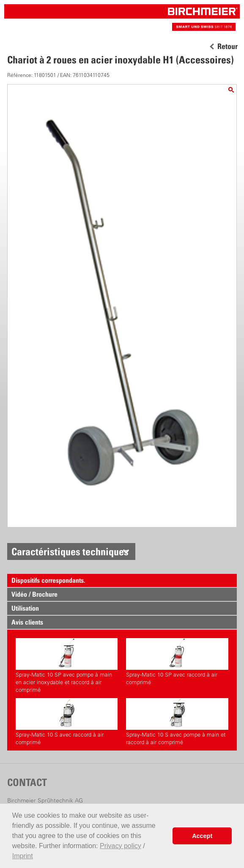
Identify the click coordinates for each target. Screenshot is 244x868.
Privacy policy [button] (121, 846)
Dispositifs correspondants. (48, 580)
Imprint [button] (23, 856)
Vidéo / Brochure (34, 594)
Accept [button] (202, 836)
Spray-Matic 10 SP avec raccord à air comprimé (177, 662)
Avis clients (27, 622)
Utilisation (25, 608)
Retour (228, 46)
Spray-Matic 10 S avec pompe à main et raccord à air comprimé (177, 722)
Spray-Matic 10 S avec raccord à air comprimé (67, 722)
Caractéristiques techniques (70, 551)
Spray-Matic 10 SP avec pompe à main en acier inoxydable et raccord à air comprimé (67, 666)
